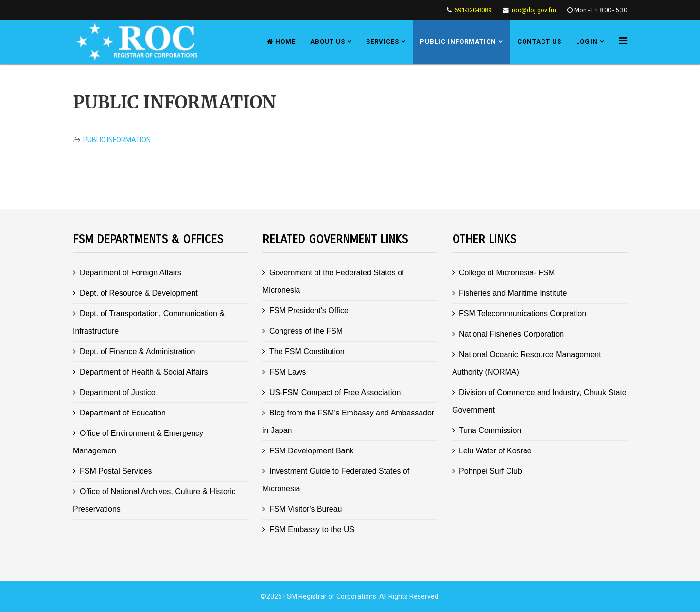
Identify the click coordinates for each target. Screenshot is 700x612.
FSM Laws (288, 372)
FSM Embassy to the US (312, 530)
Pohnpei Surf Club (490, 471)
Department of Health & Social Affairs (144, 372)
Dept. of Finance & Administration (137, 351)
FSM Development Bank (311, 451)
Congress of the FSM (306, 331)
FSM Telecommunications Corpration (523, 314)
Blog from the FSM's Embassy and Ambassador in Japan (348, 422)
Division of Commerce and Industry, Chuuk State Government (539, 401)
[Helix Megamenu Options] (623, 41)
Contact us (539, 42)
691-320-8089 (473, 10)
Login (587, 42)
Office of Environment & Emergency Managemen (138, 442)
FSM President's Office (309, 311)
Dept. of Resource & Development (139, 293)
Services (383, 42)
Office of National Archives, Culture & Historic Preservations (154, 500)
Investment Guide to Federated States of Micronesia (336, 480)
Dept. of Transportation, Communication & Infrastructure (149, 322)
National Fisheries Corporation (511, 334)
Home (281, 42)
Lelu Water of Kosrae (495, 451)
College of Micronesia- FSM (507, 273)
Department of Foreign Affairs (131, 273)
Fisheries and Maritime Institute (513, 293)
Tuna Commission (490, 430)
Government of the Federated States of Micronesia (333, 281)
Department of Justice (118, 392)
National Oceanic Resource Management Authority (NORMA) (527, 363)
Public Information (458, 42)
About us (328, 42)
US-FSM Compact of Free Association (335, 392)
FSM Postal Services (116, 471)
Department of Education (123, 413)
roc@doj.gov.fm (534, 10)
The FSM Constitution (307, 351)
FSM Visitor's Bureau (306, 509)
